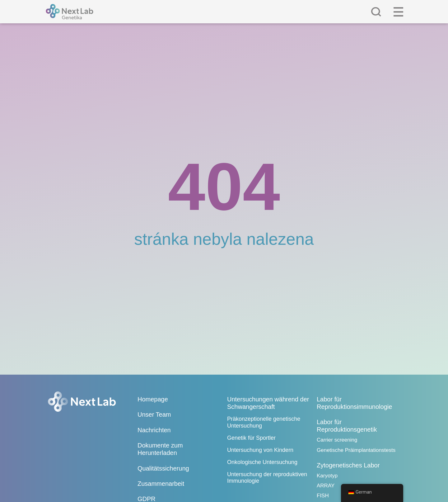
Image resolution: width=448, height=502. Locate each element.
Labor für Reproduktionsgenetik (347, 426)
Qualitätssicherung (163, 468)
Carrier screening (337, 440)
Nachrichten (154, 430)
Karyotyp (327, 476)
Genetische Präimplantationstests (356, 450)
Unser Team (154, 414)
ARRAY (326, 486)
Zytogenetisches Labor (348, 465)
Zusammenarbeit (161, 484)
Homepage (153, 399)
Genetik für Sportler (251, 438)
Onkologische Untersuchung (262, 462)
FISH (323, 496)
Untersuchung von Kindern (260, 450)
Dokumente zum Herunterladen (160, 449)
